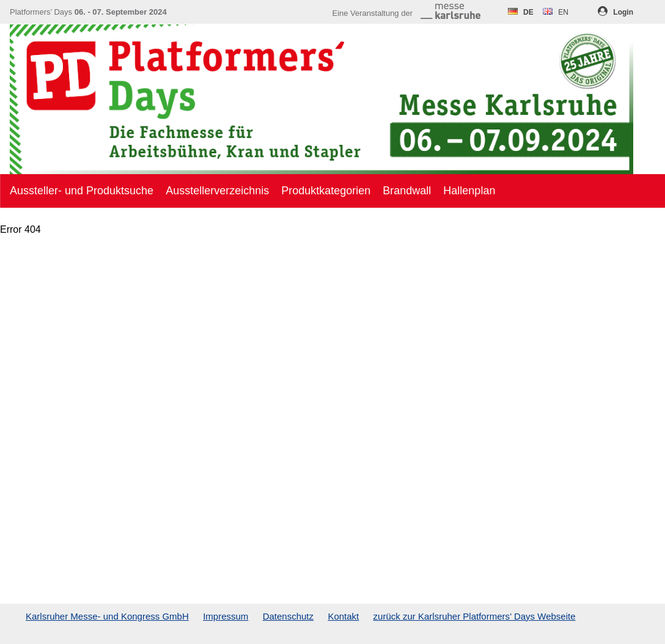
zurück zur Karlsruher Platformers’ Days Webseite (475, 616)
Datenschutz (288, 616)
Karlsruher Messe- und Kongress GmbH (107, 616)
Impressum (226, 616)
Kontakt (343, 616)
